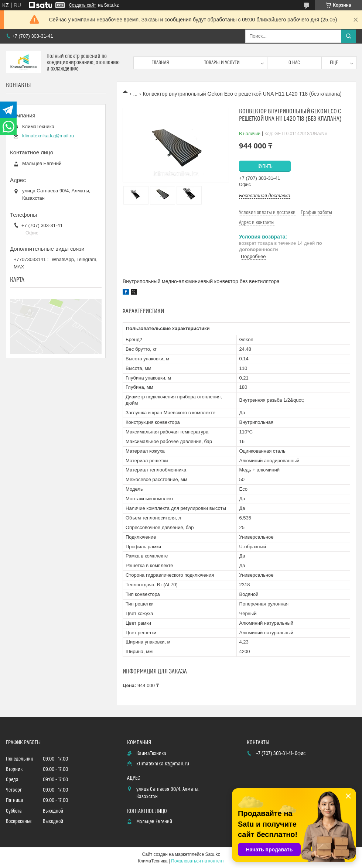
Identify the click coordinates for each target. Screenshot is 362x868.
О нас (294, 63)
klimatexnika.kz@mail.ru (48, 136)
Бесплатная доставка (265, 195)
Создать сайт (82, 5)
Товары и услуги (222, 63)
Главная (160, 63)
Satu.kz (212, 854)
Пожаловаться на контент (197, 861)
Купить (265, 167)
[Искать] (349, 36)
